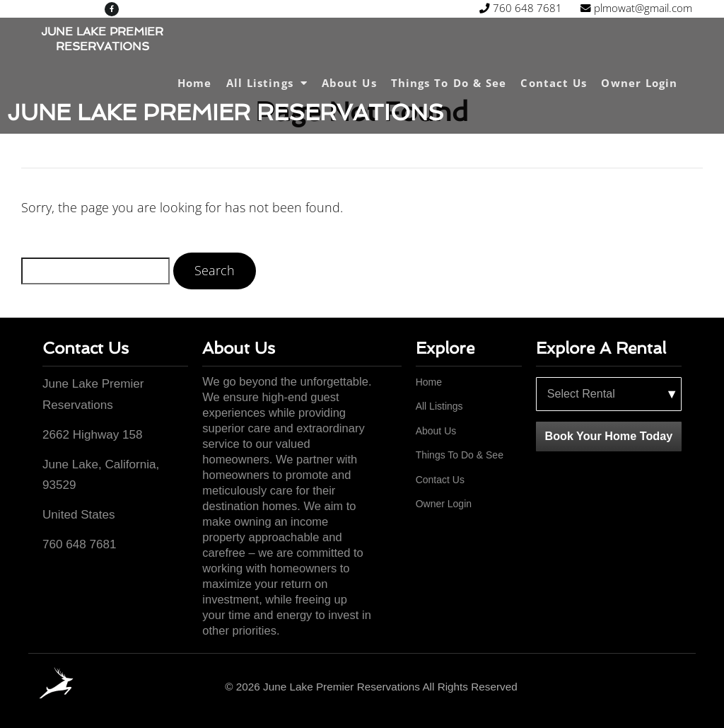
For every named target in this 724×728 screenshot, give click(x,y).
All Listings (267, 83)
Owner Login (639, 83)
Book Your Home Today (608, 436)
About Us (349, 83)
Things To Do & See (449, 83)
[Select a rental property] (609, 394)
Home (194, 83)
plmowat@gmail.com (536, 13)
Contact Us (554, 83)
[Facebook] (677, 687)
